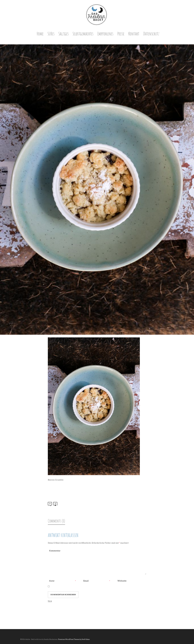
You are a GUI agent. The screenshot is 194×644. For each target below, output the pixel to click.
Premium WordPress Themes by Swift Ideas (74, 639)
